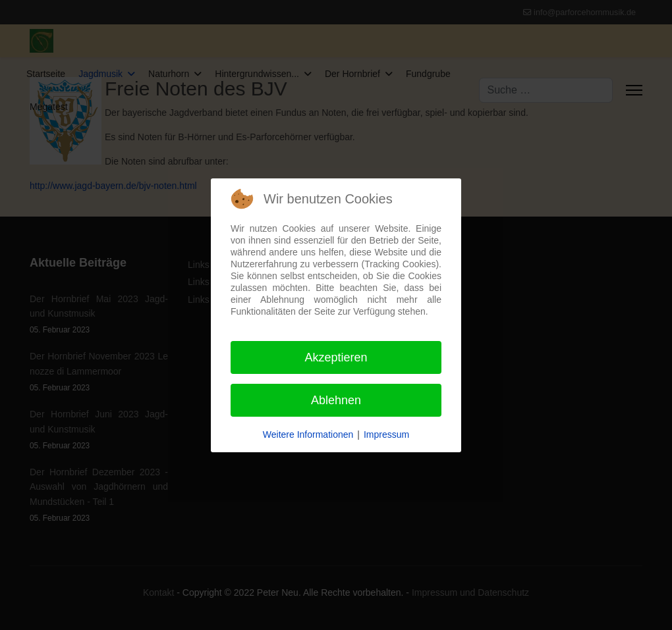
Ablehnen (336, 400)
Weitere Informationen (308, 434)
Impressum (386, 434)
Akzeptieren (336, 357)
